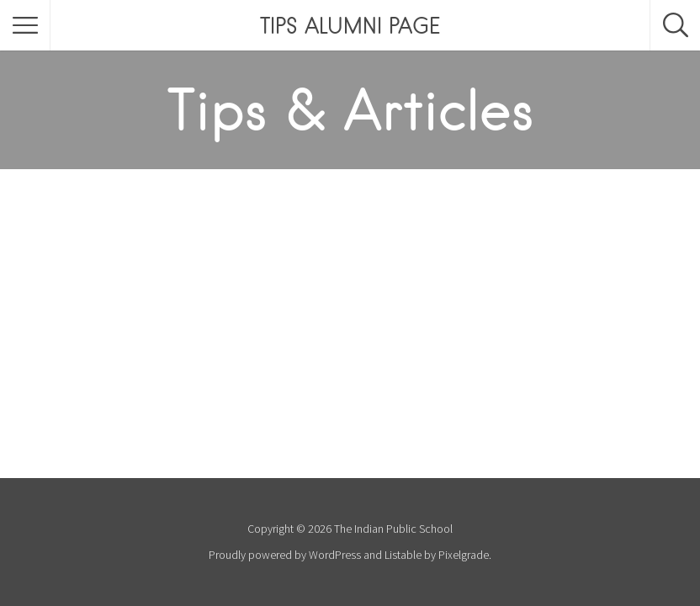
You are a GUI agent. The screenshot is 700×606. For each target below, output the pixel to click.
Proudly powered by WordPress (285, 555)
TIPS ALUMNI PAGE (350, 25)
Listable (403, 555)
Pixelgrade (464, 555)
